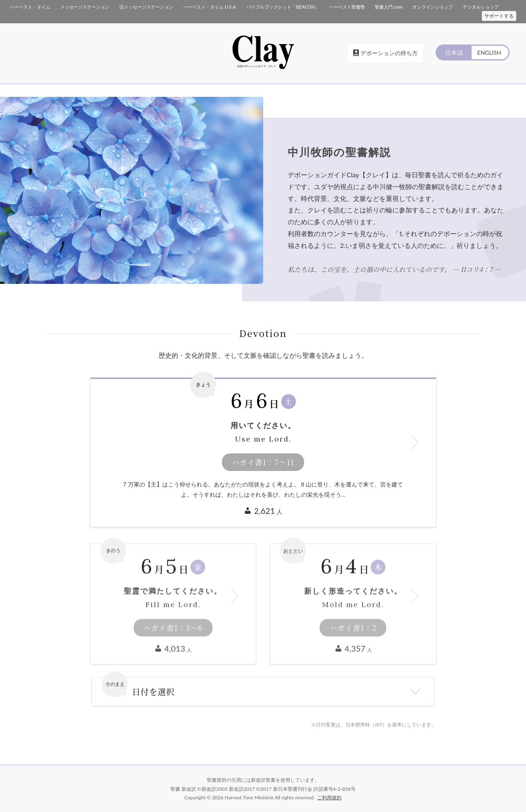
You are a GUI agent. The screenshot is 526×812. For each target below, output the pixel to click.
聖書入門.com (388, 7)
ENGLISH (489, 52)
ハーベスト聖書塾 (347, 7)
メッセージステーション (85, 7)
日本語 (454, 52)
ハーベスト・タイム (30, 7)
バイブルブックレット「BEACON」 (283, 7)
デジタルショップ (481, 7)
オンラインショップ (433, 7)
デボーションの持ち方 (385, 53)
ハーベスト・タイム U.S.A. (210, 7)
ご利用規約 (329, 797)
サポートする (499, 16)
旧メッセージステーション (146, 7)
